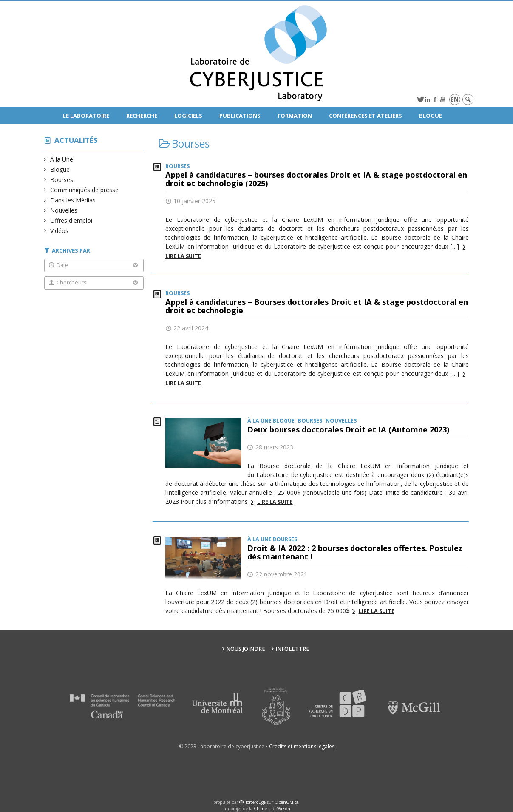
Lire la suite (275, 502)
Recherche (142, 116)
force (256, 802)
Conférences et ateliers (366, 116)
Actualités (76, 140)
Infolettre (292, 649)
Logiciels (188, 116)
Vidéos (60, 231)
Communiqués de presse (85, 190)
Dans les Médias (73, 200)
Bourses (62, 180)
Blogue (431, 116)
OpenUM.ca (286, 802)
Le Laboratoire (86, 116)
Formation (295, 116)
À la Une (62, 159)
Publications (240, 116)
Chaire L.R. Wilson (272, 809)
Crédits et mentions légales (302, 746)
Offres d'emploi (71, 220)
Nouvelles (64, 210)
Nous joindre (246, 649)
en (455, 99)
